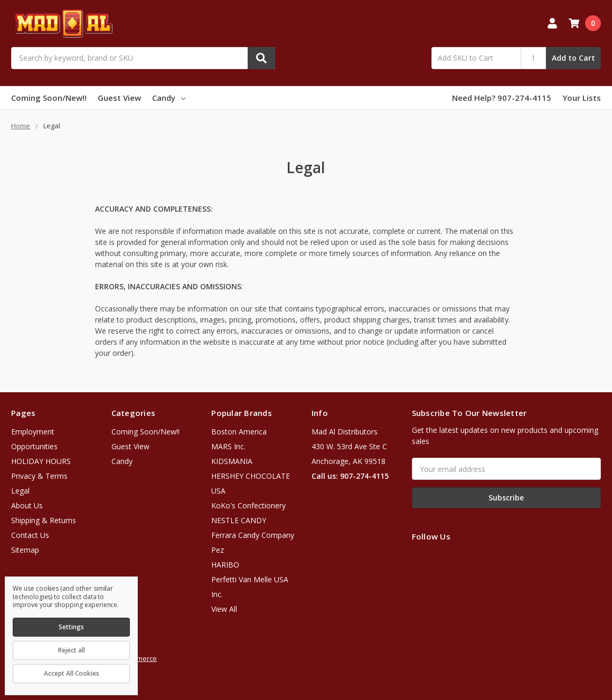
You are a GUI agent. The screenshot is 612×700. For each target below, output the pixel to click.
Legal (20, 491)
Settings (71, 627)
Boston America (239, 432)
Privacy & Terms (39, 476)
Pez (218, 550)
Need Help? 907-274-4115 (502, 98)
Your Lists (582, 98)
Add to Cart (573, 58)
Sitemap (25, 550)
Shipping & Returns (44, 520)
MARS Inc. (228, 446)
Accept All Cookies (72, 673)
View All (224, 609)
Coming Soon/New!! (49, 98)
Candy (169, 98)
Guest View (119, 98)
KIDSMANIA (232, 461)
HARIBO (225, 565)
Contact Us (30, 535)
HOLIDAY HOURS (41, 461)
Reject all (72, 650)
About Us (27, 505)
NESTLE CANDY (239, 520)
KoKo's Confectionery (248, 505)
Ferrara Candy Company (253, 535)
